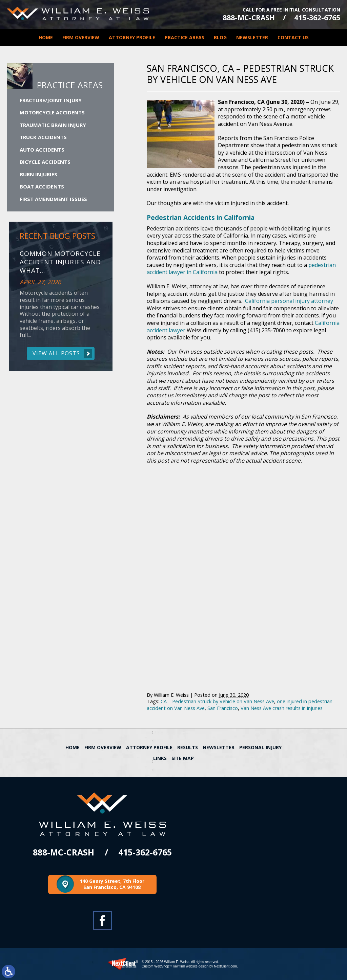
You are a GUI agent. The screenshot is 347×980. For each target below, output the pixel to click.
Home (46, 37)
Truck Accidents (43, 137)
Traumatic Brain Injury (53, 125)
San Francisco (223, 708)
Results (188, 747)
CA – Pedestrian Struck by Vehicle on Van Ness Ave (217, 701)
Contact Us (293, 37)
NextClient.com (225, 966)
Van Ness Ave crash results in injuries (282, 708)
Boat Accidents (42, 186)
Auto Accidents (42, 150)
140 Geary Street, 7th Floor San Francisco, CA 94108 (112, 884)
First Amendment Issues (53, 199)
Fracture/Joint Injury (51, 100)
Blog (220, 37)
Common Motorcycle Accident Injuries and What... (60, 262)
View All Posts (56, 353)
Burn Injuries (38, 174)
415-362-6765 (317, 18)
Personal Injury (260, 747)
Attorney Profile (132, 37)
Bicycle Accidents (45, 162)
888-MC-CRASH (249, 18)
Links (160, 758)
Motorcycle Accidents (52, 112)
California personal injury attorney (289, 301)
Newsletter (252, 37)
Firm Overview (81, 37)
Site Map (183, 758)
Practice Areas (185, 37)
